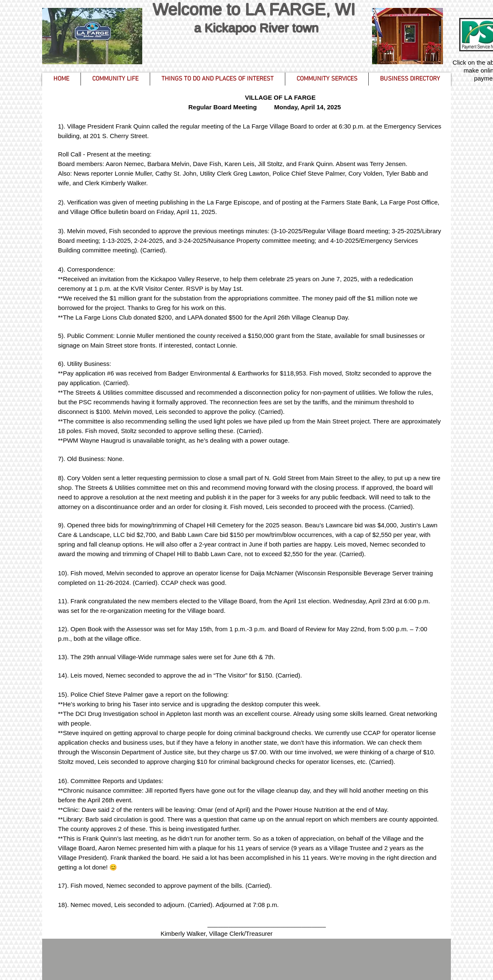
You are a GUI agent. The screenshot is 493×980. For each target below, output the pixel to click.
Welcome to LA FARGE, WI (256, 9)
